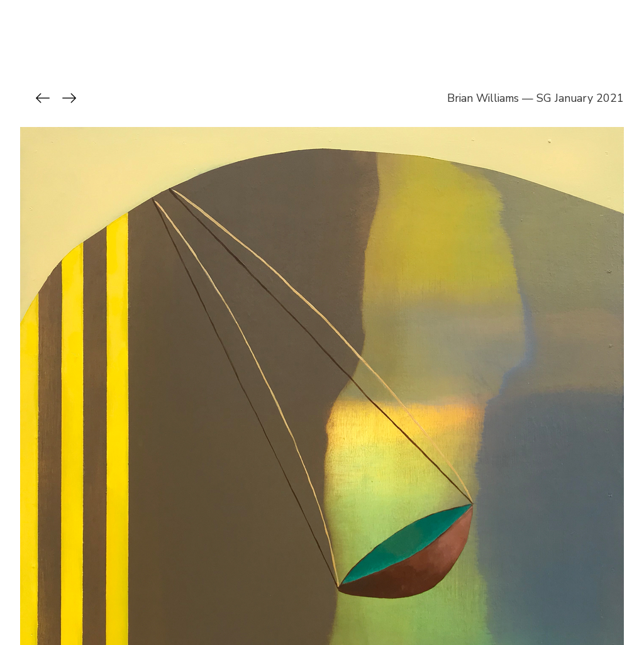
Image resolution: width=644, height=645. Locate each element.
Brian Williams (483, 98)
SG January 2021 (580, 98)
